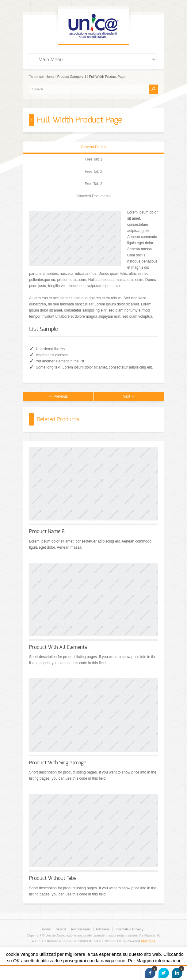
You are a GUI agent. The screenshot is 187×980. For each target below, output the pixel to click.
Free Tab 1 (93, 159)
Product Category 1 (72, 77)
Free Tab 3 (93, 184)
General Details (94, 147)
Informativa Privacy (129, 929)
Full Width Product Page (107, 77)
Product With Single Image (58, 763)
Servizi (61, 929)
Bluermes (148, 941)
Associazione (81, 929)
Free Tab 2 (93, 172)
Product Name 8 (47, 532)
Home (50, 77)
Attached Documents (93, 196)
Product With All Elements (58, 647)
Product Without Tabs (53, 878)
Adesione (103, 929)
